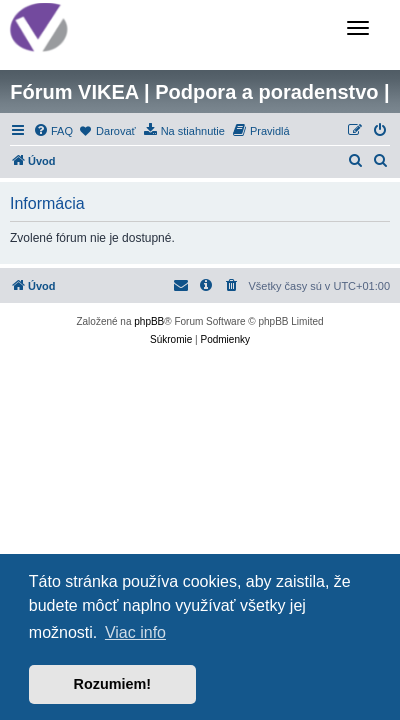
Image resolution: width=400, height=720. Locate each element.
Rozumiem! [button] (113, 684)
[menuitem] (53, 131)
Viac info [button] (135, 632)
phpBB (149, 321)
